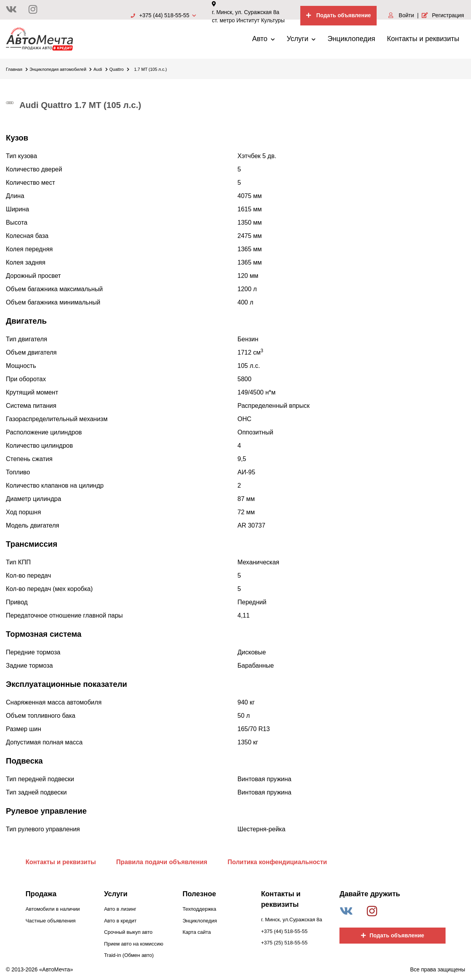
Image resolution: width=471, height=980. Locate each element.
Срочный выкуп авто (128, 932)
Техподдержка (199, 909)
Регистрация (443, 15)
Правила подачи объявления (162, 862)
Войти (401, 15)
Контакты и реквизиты (423, 39)
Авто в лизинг (120, 909)
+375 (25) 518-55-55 (284, 943)
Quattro (119, 69)
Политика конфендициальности (277, 862)
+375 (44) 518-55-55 (163, 15)
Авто (263, 39)
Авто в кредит (120, 921)
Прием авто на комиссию (134, 944)
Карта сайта (197, 932)
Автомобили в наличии (53, 909)
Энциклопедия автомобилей (60, 69)
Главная (17, 69)
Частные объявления (51, 921)
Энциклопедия (351, 39)
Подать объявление (339, 15)
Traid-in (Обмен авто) (129, 955)
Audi (101, 69)
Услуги (301, 39)
